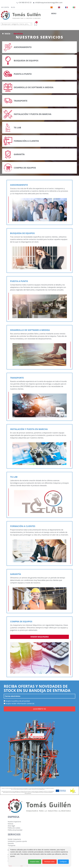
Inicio (6, 34)
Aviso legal (11, 826)
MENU (54, 14)
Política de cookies (14, 828)
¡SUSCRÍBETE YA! (39, 709)
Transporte (12, 845)
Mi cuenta (5, 7)
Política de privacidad (15, 830)
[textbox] (16, 24)
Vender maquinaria (39, 637)
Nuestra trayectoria (14, 822)
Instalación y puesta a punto (17, 841)
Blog (13, 7)
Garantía (11, 843)
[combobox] (16, 24)
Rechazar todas (49, 862)
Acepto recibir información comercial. (19, 703)
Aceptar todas (35, 862)
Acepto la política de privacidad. (17, 701)
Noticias (11, 824)
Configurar (63, 862)
